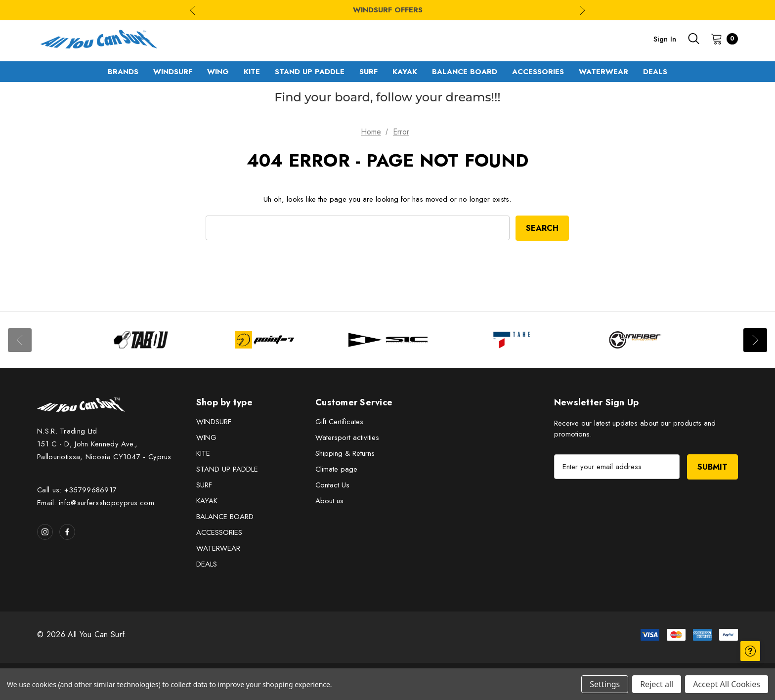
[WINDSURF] (173, 72)
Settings (605, 684)
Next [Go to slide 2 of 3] (582, 10)
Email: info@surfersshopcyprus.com (96, 503)
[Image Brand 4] (512, 340)
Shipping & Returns (345, 453)
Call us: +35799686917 (77, 490)
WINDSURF (214, 422)
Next (755, 340)
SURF (204, 485)
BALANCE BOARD (225, 517)
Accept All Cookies (727, 684)
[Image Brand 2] (264, 340)
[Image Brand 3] (388, 340)
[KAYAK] (405, 72)
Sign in (665, 39)
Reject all (657, 684)
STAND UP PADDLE (227, 469)
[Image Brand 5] (635, 340)
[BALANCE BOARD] (465, 72)
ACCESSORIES (219, 532)
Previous (20, 340)
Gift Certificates (339, 422)
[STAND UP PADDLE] (310, 72)
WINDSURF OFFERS (388, 10)
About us (329, 501)
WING (206, 437)
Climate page (336, 469)
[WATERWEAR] (603, 72)
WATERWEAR (218, 548)
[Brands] (123, 72)
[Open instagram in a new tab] (45, 532)
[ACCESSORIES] (538, 72)
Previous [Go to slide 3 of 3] (193, 10)
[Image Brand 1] (141, 340)
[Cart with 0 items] (721, 39)
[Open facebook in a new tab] (67, 532)
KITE (203, 453)
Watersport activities (347, 437)
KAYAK (207, 501)
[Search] (693, 39)
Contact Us (332, 485)
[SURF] (368, 72)
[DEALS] (655, 72)
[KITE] (252, 72)
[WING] (218, 72)
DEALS (207, 564)
